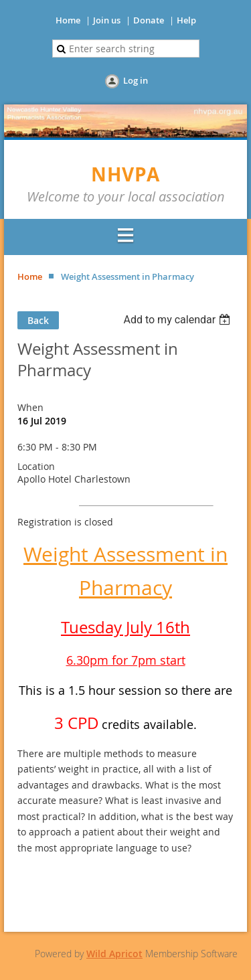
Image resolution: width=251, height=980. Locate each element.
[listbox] (178, 320)
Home (68, 20)
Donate (149, 20)
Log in (136, 80)
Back (38, 320)
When (30, 407)
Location (36, 466)
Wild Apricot (114, 954)
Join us (107, 20)
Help (186, 20)
